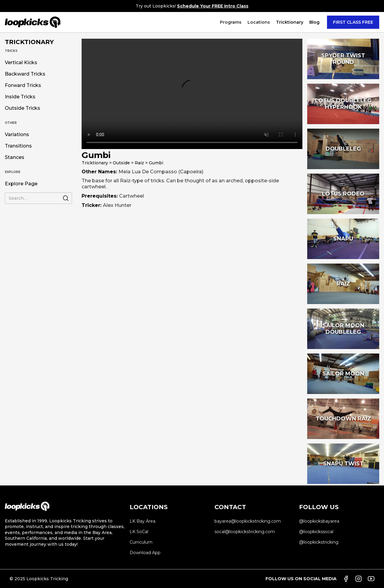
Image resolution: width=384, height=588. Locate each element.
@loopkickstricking (319, 542)
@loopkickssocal (316, 532)
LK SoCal (139, 532)
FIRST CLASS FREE (353, 22)
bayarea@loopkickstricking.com (248, 521)
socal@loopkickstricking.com (245, 532)
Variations (17, 135)
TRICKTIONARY (29, 42)
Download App (145, 553)
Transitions (18, 146)
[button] (231, 22)
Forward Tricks (23, 85)
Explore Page (21, 184)
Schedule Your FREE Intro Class (213, 6)
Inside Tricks (20, 97)
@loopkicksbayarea (319, 521)
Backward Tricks (25, 74)
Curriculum (141, 542)
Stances (15, 157)
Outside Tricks (22, 108)
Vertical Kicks (21, 63)
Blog (314, 22)
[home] (33, 22)
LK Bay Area (142, 521)
